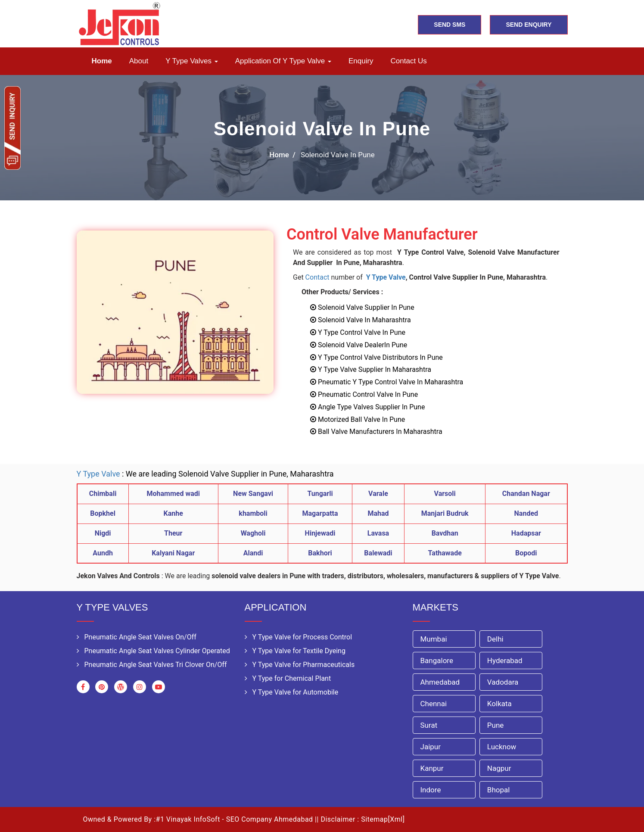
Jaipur (431, 747)
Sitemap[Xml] (383, 819)
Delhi (495, 639)
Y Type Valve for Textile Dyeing (295, 651)
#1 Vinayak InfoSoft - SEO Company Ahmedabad (235, 819)
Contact (317, 277)
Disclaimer (338, 819)
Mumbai (434, 639)
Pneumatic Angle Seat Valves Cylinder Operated (153, 651)
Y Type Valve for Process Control (299, 637)
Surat (429, 725)
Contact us (409, 61)
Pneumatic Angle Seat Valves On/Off (137, 637)
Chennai (434, 704)
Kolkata (499, 704)
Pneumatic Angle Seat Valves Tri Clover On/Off (152, 665)
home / (282, 155)
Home (102, 61)
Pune (496, 725)
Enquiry (361, 61)
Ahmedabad (440, 682)
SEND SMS (450, 25)
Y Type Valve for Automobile (292, 692)
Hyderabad (505, 661)
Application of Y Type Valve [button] (283, 61)
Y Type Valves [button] (192, 61)
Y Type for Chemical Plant (288, 678)
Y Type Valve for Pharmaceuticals (300, 665)
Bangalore (437, 661)
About (139, 61)
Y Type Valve (386, 277)
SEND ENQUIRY (529, 25)
